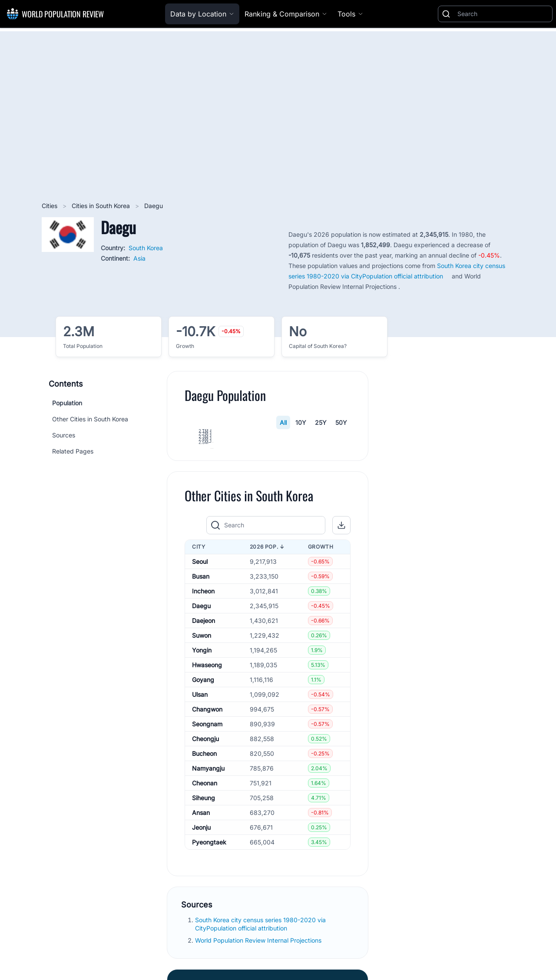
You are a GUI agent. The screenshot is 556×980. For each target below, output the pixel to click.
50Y (341, 422)
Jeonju (201, 926)
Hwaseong (207, 763)
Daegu (201, 704)
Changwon (207, 808)
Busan (201, 675)
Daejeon (204, 719)
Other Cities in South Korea (90, 419)
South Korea (146, 248)
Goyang (203, 778)
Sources (64, 435)
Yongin (202, 749)
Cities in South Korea (102, 206)
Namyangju (208, 867)
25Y (321, 422)
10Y (301, 422)
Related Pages (73, 451)
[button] (341, 624)
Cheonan (205, 882)
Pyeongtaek (209, 941)
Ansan (201, 911)
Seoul (200, 660)
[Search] (503, 14)
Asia (139, 258)
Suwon (202, 734)
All (283, 422)
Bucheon (204, 852)
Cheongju (205, 837)
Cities (50, 206)
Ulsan (200, 793)
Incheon (203, 690)
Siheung (204, 896)
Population (67, 403)
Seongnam (207, 823)
